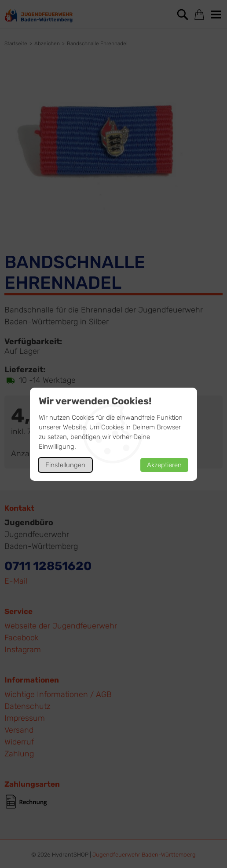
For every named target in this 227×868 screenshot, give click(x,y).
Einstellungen (65, 465)
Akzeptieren (164, 465)
